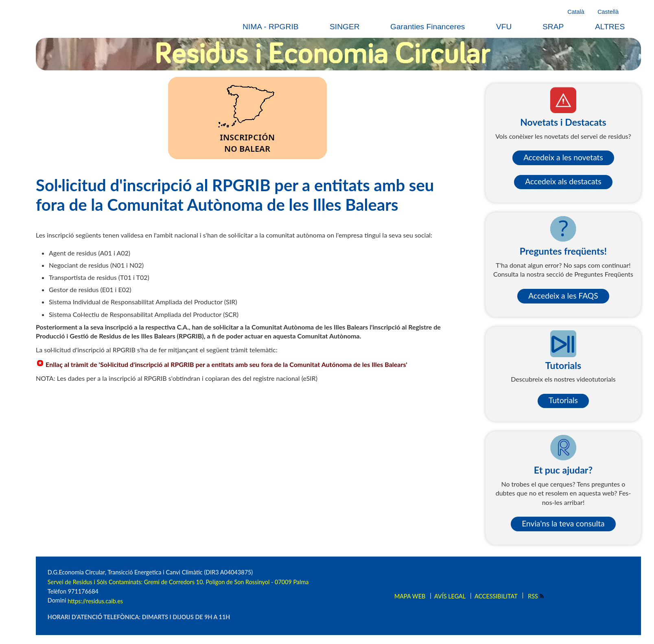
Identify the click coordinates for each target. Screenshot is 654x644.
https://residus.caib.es (95, 601)
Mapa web (410, 596)
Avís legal (450, 596)
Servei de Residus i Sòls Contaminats (94, 582)
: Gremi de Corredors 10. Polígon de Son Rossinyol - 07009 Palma (225, 582)
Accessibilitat (496, 596)
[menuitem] (276, 27)
